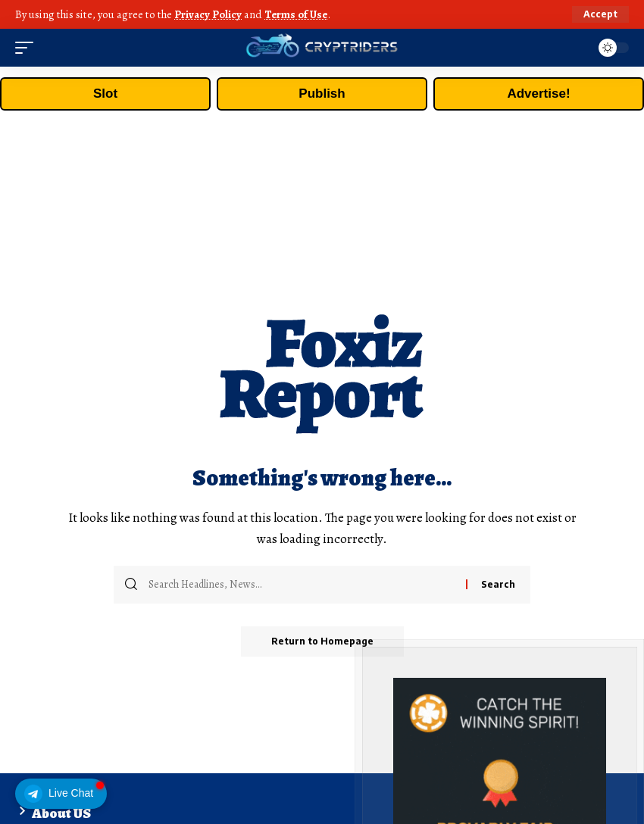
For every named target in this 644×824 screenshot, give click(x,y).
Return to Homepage (322, 641)
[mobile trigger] (28, 48)
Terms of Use (296, 14)
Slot (105, 94)
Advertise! (538, 94)
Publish (322, 94)
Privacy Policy (208, 14)
